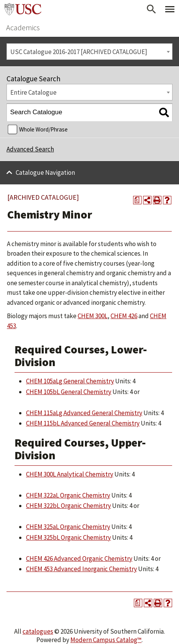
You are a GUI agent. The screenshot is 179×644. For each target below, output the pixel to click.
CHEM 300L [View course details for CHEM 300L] (93, 316)
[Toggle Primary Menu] (170, 9)
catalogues (38, 631)
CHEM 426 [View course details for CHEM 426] (124, 316)
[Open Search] (151, 9)
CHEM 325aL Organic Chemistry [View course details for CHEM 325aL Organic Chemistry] (68, 527)
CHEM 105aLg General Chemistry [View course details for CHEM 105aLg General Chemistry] (70, 381)
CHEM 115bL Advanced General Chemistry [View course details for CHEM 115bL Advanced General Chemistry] (83, 423)
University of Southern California (23, 9)
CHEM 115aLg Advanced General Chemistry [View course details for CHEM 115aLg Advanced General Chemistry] (84, 413)
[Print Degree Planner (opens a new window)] (137, 200)
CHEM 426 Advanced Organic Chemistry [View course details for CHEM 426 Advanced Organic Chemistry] (79, 559)
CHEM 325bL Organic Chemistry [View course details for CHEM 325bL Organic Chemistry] (68, 537)
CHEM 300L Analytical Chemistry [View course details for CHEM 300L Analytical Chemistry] (70, 474)
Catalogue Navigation (45, 172)
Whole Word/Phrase (43, 129)
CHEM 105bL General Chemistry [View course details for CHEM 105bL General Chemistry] (69, 392)
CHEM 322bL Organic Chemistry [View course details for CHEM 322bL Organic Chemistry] (68, 506)
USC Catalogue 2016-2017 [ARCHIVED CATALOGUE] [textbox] (79, 52)
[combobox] (89, 52)
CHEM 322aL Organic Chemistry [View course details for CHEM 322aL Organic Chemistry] (68, 495)
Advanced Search (30, 149)
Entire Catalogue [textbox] (33, 92)
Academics (23, 27)
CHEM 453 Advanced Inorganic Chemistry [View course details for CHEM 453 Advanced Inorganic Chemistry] (81, 569)
